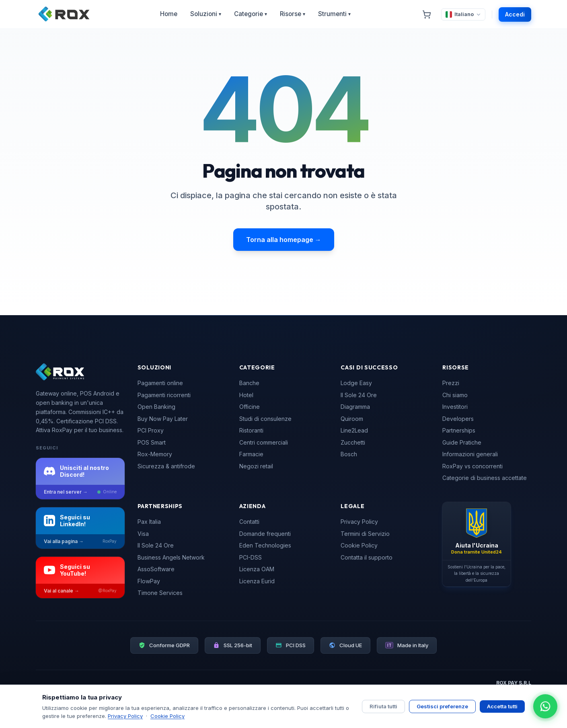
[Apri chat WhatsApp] (545, 706)
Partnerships (459, 430)
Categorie (251, 14)
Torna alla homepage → (284, 240)
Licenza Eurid (257, 581)
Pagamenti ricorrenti (164, 395)
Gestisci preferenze (442, 706)
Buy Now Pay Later (163, 419)
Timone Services (160, 593)
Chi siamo (455, 395)
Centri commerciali (264, 442)
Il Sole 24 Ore (359, 395)
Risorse (293, 14)
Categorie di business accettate (485, 478)
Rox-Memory (155, 454)
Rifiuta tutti (383, 706)
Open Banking (156, 407)
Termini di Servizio (365, 534)
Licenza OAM (257, 569)
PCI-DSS (251, 557)
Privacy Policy (359, 522)
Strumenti (334, 14)
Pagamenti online (160, 383)
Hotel (246, 395)
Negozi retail (256, 466)
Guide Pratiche (462, 442)
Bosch (349, 454)
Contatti (249, 522)
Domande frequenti (265, 534)
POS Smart (152, 442)
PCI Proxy (151, 430)
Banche (249, 383)
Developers (458, 419)
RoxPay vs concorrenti (473, 466)
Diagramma (355, 407)
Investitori (455, 407)
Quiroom (352, 419)
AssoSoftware (156, 569)
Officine (250, 407)
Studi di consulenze (265, 419)
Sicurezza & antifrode (166, 466)
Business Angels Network (171, 557)
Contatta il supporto (367, 557)
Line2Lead (354, 430)
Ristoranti (251, 430)
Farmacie (251, 454)
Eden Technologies (265, 545)
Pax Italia (149, 522)
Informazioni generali (470, 454)
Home (169, 14)
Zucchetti (353, 442)
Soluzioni (206, 14)
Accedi (515, 14)
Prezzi (451, 383)
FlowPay (149, 581)
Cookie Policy (359, 545)
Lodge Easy (356, 383)
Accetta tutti (502, 706)
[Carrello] (427, 14)
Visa (143, 534)
